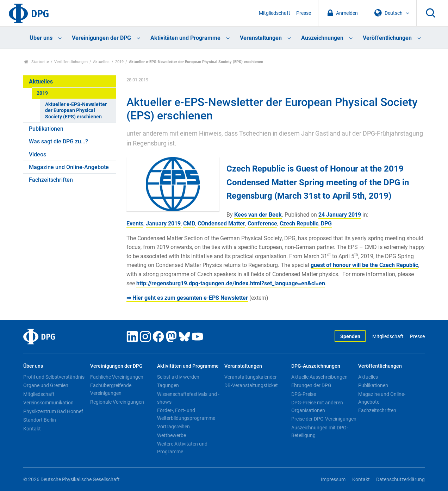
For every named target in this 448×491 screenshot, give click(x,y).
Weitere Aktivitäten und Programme (182, 448)
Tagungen (168, 385)
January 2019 (163, 223)
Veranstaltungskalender (251, 377)
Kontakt (32, 429)
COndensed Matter (221, 223)
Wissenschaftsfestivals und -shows (188, 398)
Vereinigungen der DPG (101, 38)
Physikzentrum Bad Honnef (53, 411)
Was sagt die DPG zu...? (58, 141)
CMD (189, 223)
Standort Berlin (40, 420)
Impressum (333, 480)
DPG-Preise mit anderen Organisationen (317, 406)
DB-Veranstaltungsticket (251, 385)
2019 (119, 62)
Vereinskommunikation (48, 403)
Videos (38, 154)
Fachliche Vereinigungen (117, 377)
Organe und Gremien (46, 385)
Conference (262, 223)
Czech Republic (299, 223)
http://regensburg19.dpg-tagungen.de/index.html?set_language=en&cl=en (231, 283)
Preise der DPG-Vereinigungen (324, 419)
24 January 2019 (340, 215)
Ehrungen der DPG (311, 385)
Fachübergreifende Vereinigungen (111, 389)
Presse (304, 13)
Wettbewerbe (172, 435)
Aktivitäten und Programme (185, 38)
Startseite (36, 62)
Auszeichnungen (322, 38)
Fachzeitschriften (51, 180)
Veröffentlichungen (387, 38)
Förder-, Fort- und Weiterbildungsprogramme (186, 414)
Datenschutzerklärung (400, 480)
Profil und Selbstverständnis (54, 377)
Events (135, 223)
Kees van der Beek (258, 215)
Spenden (350, 337)
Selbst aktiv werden (178, 377)
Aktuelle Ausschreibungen (319, 377)
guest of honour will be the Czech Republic (364, 265)
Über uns (41, 38)
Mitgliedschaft (275, 13)
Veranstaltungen (261, 38)
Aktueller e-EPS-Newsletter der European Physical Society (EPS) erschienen (76, 111)
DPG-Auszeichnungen (316, 366)
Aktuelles (101, 62)
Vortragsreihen (173, 427)
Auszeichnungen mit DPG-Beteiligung (320, 431)
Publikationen (46, 129)
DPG (326, 223)
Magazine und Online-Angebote (69, 167)
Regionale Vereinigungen (117, 402)
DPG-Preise (304, 394)
